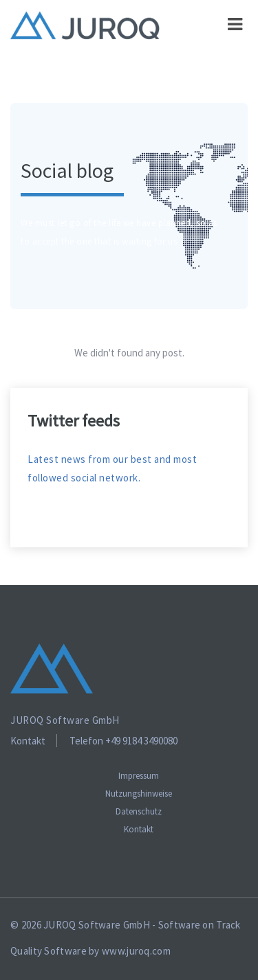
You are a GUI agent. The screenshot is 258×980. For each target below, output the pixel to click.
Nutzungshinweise (139, 794)
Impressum (139, 776)
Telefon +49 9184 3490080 (123, 741)
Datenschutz (139, 811)
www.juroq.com (136, 951)
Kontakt (28, 741)
